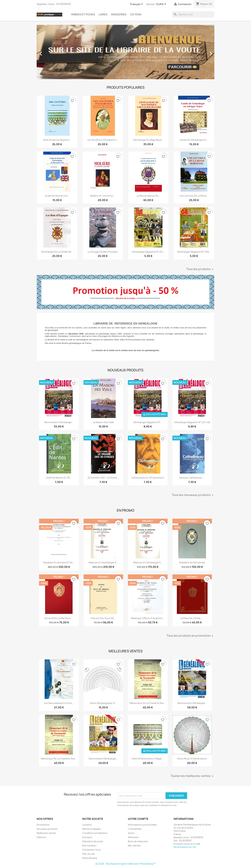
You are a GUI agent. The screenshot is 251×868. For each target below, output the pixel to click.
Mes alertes (134, 846)
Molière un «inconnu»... (103, 196)
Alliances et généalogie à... (103, 562)
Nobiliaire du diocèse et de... (59, 562)
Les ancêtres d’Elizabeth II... (103, 140)
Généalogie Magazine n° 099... (194, 252)
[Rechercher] (193, 14)
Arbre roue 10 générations (192, 759)
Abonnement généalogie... (59, 422)
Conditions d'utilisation (95, 833)
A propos (87, 837)
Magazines (119, 14)
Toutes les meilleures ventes (192, 776)
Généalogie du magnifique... (148, 140)
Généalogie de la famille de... (57, 252)
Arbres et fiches (83, 14)
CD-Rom (136, 14)
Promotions (43, 825)
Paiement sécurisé (93, 841)
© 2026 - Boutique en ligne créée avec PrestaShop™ (126, 864)
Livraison (87, 825)
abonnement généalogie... (192, 703)
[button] (50, 52)
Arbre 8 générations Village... (148, 759)
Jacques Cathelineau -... (192, 478)
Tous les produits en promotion (190, 636)
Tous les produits (200, 269)
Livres (103, 14)
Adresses (133, 837)
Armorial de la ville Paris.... (59, 618)
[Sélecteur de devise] (162, 4)
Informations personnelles (142, 825)
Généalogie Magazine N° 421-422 (192, 422)
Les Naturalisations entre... (59, 703)
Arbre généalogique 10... (103, 703)
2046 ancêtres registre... (57, 140)
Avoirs (131, 833)
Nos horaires (89, 846)
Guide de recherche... (57, 196)
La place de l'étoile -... (192, 618)
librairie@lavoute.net (185, 847)
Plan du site (89, 854)
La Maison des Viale (103, 422)
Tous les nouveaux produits (193, 495)
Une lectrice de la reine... (194, 196)
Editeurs (41, 837)
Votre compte (138, 819)
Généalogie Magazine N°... (148, 422)
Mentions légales (92, 829)
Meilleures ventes (46, 833)
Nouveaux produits (47, 829)
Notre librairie (90, 858)
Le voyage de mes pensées (103, 252)
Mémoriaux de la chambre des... (148, 703)
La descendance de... (148, 196)
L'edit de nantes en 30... (59, 478)
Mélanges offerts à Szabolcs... (148, 618)
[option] (125, 52)
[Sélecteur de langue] (137, 4)
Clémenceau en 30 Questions (148, 478)
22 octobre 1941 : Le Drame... (103, 478)
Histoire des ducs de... (103, 618)
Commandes (135, 829)
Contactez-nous (91, 850)
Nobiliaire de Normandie (192, 562)
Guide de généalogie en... (194, 140)
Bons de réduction (138, 841)
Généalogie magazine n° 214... (148, 252)
